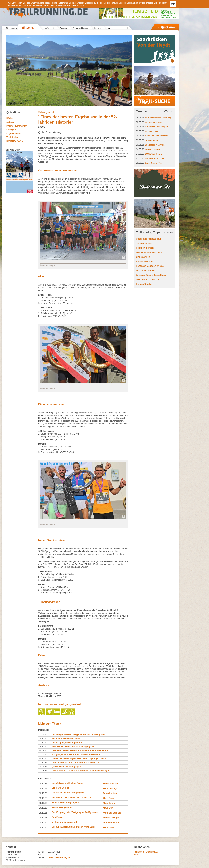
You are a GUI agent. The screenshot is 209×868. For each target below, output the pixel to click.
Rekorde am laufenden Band (66, 738)
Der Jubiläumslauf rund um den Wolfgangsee (74, 827)
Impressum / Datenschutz (146, 852)
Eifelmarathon (143, 257)
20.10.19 (43, 803)
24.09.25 (43, 750)
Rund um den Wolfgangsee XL (67, 803)
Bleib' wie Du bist (60, 788)
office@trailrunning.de (59, 857)
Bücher (10, 118)
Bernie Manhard (111, 784)
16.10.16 (43, 808)
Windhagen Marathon (155, 145)
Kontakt (138, 855)
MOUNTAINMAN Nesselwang (158, 118)
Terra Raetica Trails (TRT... (149, 280)
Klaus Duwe (109, 798)
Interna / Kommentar (17, 126)
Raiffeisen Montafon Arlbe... (150, 266)
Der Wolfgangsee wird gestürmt (67, 742)
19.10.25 (43, 738)
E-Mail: (41, 857)
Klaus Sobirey (110, 788)
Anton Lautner (110, 793)
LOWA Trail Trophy (154, 154)
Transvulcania (151, 131)
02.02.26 (43, 734)
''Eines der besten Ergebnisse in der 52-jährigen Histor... (80, 758)
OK (173, 4)
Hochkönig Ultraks (145, 248)
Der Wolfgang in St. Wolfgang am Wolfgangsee (75, 812)
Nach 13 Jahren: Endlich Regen (67, 783)
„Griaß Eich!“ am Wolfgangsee (67, 767)
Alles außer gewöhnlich (63, 807)
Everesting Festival (154, 122)
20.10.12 (43, 823)
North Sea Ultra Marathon (157, 136)
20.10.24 (43, 758)
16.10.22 (43, 788)
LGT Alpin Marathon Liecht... (150, 252)
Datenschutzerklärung (74, 5)
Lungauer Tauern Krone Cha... (151, 275)
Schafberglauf (151, 140)
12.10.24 (43, 763)
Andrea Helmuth (111, 823)
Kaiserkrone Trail (144, 261)
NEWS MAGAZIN (15, 141)
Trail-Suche (12, 137)
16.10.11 (43, 827)
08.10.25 (43, 746)
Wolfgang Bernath (112, 813)
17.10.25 (43, 742)
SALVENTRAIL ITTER (155, 158)
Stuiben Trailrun (152, 149)
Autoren (10, 122)
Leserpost (11, 130)
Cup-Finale (57, 817)
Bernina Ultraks (144, 284)
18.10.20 (43, 798)
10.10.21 (43, 793)
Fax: (40, 855)
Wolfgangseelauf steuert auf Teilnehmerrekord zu (76, 754)
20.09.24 (43, 767)
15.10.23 (43, 784)
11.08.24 (43, 771)
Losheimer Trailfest (146, 271)
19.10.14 (43, 818)
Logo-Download (14, 134)
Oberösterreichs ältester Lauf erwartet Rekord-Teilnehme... (81, 750)
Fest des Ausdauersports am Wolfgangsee (73, 746)
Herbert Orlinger (111, 818)
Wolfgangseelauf (46, 112)
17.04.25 (43, 754)
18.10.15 (43, 813)
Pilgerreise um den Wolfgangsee (68, 793)
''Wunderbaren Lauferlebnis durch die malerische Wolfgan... (81, 771)
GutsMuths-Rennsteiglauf (157, 127)
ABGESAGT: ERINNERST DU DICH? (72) (72, 798)
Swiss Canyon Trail (154, 163)
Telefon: (41, 852)
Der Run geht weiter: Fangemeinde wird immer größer (78, 734)
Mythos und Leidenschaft (64, 822)
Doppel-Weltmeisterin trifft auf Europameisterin (75, 763)
